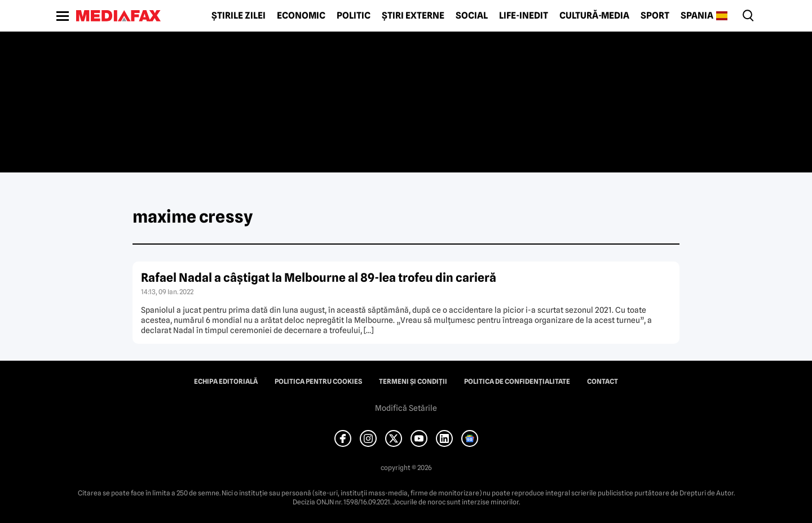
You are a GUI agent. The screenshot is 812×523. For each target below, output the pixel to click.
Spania (697, 16)
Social (472, 16)
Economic (301, 16)
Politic (354, 16)
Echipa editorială (226, 382)
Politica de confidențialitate (517, 382)
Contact (603, 382)
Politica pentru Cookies (318, 382)
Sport (655, 16)
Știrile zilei (239, 16)
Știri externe (413, 16)
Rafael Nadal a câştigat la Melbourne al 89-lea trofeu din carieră (319, 278)
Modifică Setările (406, 408)
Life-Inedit (524, 16)
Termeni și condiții (413, 382)
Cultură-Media (594, 16)
